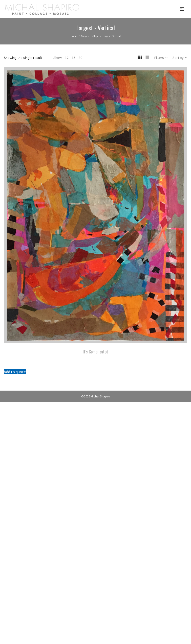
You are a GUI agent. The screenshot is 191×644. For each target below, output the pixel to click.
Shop (84, 36)
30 (80, 58)
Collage (95, 36)
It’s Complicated (95, 352)
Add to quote (15, 372)
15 (74, 58)
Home (74, 36)
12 (67, 58)
